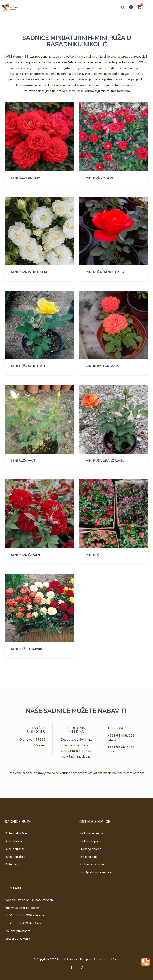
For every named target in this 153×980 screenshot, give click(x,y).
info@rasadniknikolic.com (22, 908)
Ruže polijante (15, 849)
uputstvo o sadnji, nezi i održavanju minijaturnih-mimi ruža (91, 91)
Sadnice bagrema (91, 833)
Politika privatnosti (18, 931)
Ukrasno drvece (90, 849)
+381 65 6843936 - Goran (24, 923)
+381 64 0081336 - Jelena (24, 915)
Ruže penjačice (15, 857)
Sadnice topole (90, 841)
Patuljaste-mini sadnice (96, 872)
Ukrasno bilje (89, 857)
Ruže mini (11, 864)
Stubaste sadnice (92, 864)
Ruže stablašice (16, 833)
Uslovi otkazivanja (17, 939)
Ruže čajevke (14, 841)
